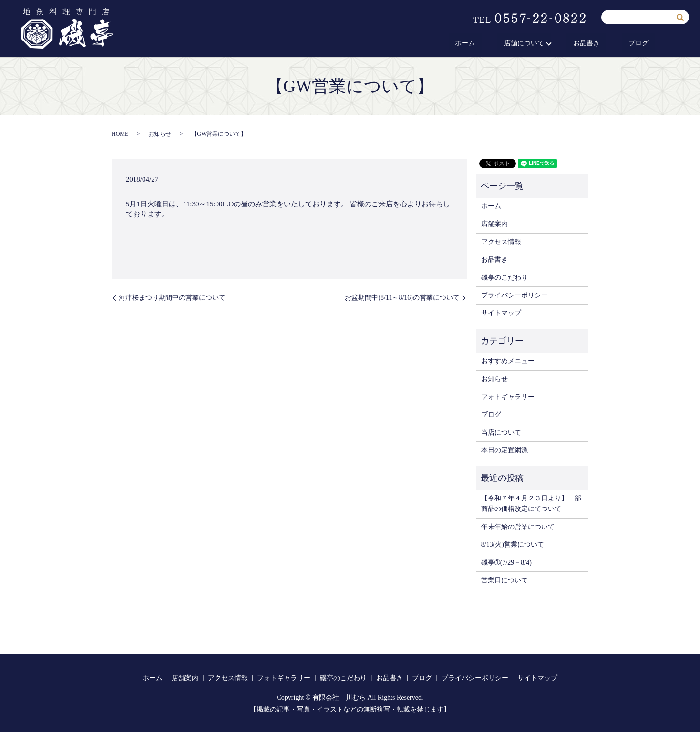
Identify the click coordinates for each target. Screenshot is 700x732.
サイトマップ (501, 313)
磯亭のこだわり (504, 278)
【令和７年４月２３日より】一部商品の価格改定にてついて (531, 503)
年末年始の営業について (518, 527)
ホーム (504, 44)
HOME (120, 134)
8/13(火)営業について (513, 544)
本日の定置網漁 (504, 450)
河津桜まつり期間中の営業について (172, 298)
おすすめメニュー (508, 361)
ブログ (645, 44)
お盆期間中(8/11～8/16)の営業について (402, 298)
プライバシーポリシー (515, 295)
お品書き (606, 44)
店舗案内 (494, 224)
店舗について (549, 44)
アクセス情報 (501, 242)
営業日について (504, 580)
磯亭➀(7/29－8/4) (506, 563)
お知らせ (160, 134)
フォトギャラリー (508, 397)
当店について (501, 432)
